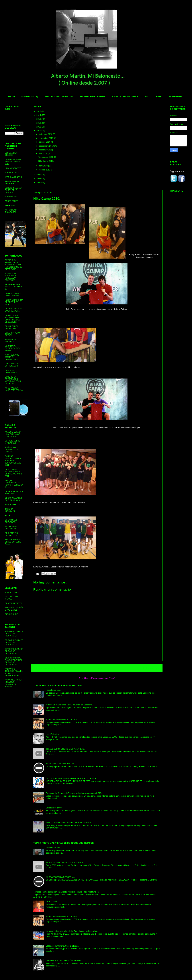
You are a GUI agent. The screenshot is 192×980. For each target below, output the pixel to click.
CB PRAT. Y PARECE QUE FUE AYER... (14, 310)
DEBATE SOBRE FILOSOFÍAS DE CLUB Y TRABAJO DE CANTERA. (13, 319)
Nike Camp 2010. (46, 161)
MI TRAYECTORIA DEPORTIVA (60, 764)
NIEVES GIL (10, 206)
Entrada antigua (152, 668)
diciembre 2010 (46, 134)
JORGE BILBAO (12, 173)
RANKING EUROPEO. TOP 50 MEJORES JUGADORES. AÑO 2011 (13, 461)
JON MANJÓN (11, 197)
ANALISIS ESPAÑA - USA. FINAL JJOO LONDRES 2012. (14, 434)
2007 (39, 182)
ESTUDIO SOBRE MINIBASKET (13, 442)
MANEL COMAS (12, 592)
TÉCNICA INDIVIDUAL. (10, 510)
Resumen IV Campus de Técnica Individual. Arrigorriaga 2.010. (74, 793)
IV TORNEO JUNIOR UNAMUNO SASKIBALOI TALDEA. (71, 778)
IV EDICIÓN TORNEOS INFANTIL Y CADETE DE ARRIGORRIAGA (14, 672)
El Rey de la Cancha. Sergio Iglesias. (62, 946)
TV (146, 97)
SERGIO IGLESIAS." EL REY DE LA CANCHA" (14, 190)
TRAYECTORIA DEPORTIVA (59, 97)
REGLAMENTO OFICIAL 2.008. (11, 534)
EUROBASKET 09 (12, 505)
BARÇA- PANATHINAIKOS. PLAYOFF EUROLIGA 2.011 (14, 484)
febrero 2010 (45, 170)
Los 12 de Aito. (53, 734)
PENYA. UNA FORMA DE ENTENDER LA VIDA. (14, 302)
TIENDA (158, 97)
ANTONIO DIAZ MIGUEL (11, 598)
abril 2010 (44, 166)
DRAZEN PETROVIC (14, 603)
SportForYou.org (30, 97)
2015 (39, 111)
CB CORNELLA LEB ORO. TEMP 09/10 (13, 499)
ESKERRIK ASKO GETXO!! (12, 334)
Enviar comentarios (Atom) (103, 678)
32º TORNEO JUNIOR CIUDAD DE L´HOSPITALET (14, 643)
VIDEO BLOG (52, 902)
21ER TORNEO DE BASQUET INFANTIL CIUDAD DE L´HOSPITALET (14, 661)
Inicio (100, 668)
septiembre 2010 (47, 146)
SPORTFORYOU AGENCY (125, 97)
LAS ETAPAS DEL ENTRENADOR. (12, 365)
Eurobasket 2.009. (54, 808)
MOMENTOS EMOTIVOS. (10, 341)
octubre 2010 (45, 142)
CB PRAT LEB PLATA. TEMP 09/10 (14, 493)
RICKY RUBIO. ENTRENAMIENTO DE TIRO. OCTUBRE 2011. (14, 473)
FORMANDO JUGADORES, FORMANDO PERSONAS (11, 277)
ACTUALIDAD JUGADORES (11, 211)
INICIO (11, 97)
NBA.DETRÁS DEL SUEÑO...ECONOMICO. (14, 287)
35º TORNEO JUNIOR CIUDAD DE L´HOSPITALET (14, 634)
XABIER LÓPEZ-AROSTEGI (12, 182)
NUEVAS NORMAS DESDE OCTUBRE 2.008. (13, 542)
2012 (39, 123)
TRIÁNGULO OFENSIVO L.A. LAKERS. (12, 450)
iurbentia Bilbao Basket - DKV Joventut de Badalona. (69, 705)
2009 (39, 175)
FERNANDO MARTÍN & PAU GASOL (14, 609)
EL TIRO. (9, 516)
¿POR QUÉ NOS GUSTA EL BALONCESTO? (12, 357)
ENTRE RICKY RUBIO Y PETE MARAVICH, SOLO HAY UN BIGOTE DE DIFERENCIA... (14, 265)
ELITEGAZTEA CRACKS (11, 154)
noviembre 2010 (46, 138)
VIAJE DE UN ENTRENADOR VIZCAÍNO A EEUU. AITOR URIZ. (13, 380)
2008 (39, 179)
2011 (39, 127)
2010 (39, 131)
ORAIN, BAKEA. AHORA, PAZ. (12, 327)
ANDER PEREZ (11, 201)
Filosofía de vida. (53, 690)
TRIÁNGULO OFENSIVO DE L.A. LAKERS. (65, 749)
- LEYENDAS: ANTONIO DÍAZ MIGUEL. (64, 961)
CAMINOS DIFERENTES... (12, 371)
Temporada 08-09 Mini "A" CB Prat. (62, 720)
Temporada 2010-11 (47, 157)
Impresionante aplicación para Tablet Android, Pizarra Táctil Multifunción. (67, 892)
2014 (39, 115)
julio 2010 (43, 154)
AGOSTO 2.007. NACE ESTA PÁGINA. (14, 389)
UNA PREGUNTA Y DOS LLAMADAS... (13, 294)
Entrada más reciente (45, 668)
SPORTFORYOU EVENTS (93, 97)
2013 (39, 119)
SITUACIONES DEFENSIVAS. (11, 528)
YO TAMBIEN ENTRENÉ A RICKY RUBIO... (13, 348)
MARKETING (175, 97)
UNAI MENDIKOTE (13, 168)
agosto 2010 (45, 150)
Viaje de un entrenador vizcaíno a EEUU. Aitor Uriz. (69, 823)
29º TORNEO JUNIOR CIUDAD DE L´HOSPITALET (14, 651)
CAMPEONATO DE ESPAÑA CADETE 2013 (13, 162)
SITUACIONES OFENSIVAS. (11, 521)
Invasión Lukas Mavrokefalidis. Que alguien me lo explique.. (72, 931)
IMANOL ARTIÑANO (13, 177)
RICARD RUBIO (12, 614)
